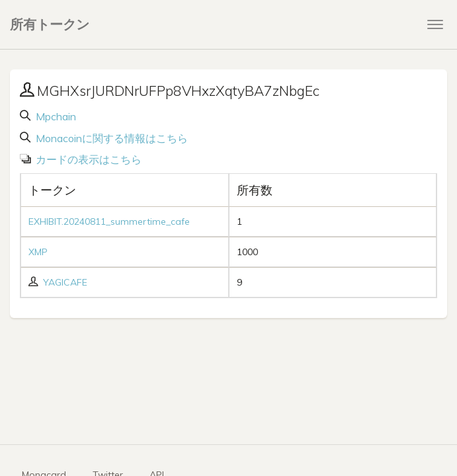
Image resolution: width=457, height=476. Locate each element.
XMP (38, 252)
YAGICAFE (65, 282)
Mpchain (55, 116)
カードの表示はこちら (87, 159)
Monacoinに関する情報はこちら (110, 138)
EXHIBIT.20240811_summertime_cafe (109, 221)
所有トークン (50, 24)
